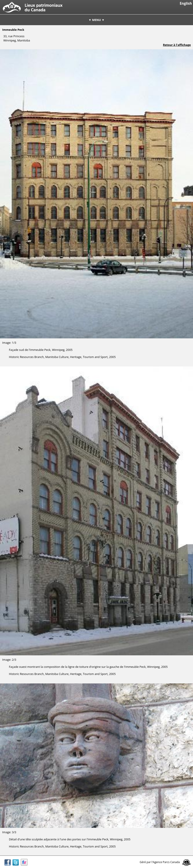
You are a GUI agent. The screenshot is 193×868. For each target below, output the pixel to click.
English (186, 3)
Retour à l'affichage (177, 45)
